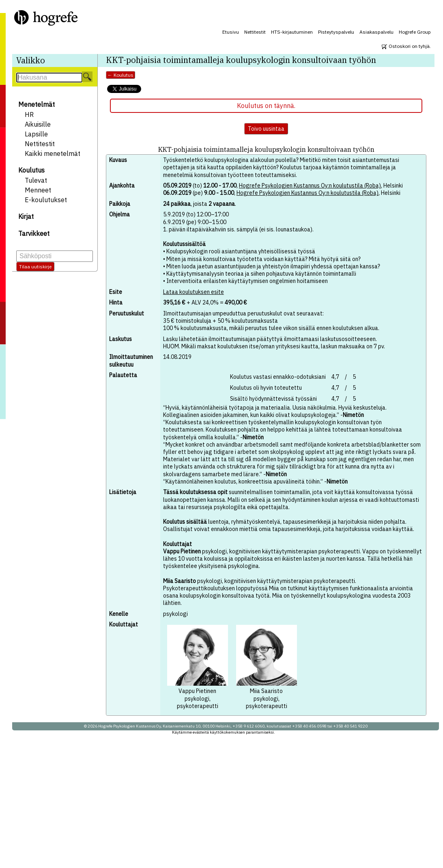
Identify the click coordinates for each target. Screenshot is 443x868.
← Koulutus (120, 75)
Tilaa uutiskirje (35, 267)
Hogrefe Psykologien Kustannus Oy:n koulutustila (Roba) (310, 186)
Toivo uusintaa (266, 129)
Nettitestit (255, 32)
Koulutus (31, 170)
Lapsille (36, 134)
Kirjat (26, 216)
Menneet (38, 190)
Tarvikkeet (34, 233)
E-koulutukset (46, 200)
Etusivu (231, 32)
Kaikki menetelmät (53, 153)
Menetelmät (37, 104)
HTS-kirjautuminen (292, 32)
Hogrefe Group (415, 32)
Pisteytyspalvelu (336, 32)
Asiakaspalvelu (376, 32)
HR (29, 114)
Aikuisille (38, 124)
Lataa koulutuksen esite (194, 292)
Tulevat (36, 180)
